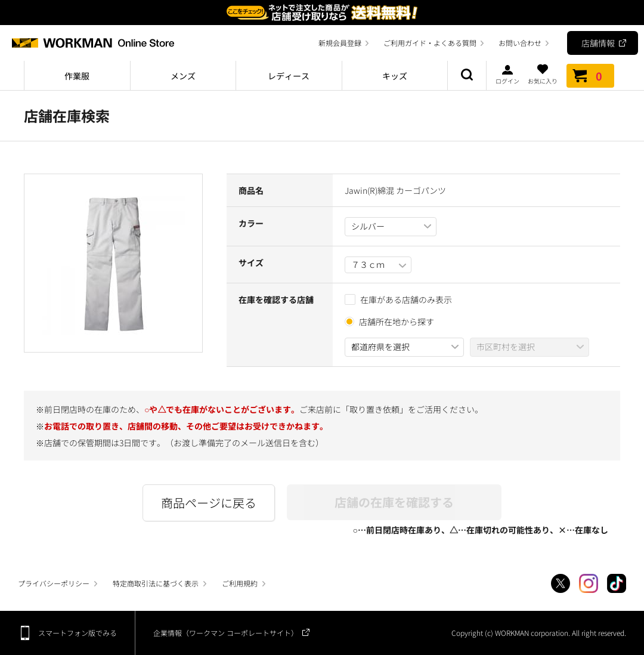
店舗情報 (598, 43)
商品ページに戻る (209, 503)
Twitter (561, 583)
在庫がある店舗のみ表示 (398, 299)
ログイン (507, 74)
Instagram (589, 583)
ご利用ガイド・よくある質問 (430, 43)
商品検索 (467, 76)
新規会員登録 (340, 43)
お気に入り (543, 74)
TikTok (617, 583)
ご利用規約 (240, 583)
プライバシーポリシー (54, 583)
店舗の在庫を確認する (394, 502)
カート (590, 76)
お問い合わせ (520, 43)
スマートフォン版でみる (78, 633)
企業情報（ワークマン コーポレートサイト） (226, 633)
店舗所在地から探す (397, 322)
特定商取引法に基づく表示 (156, 583)
